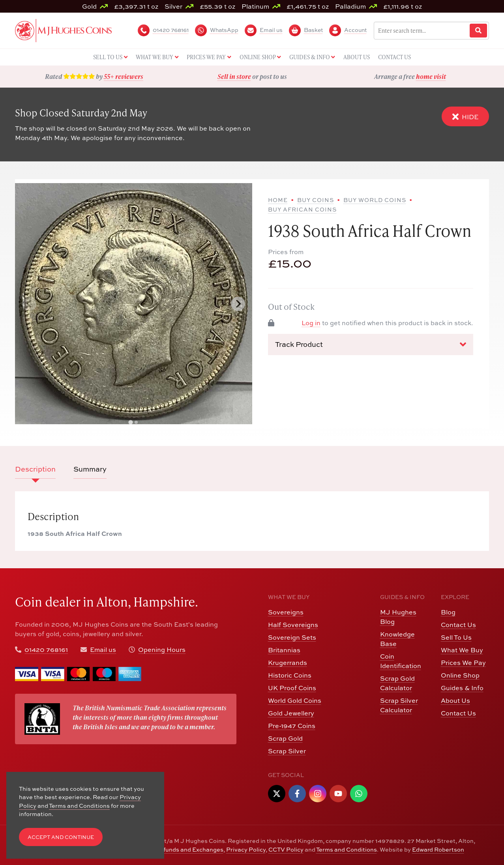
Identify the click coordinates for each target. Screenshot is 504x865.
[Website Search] (478, 31)
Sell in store (234, 76)
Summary (90, 469)
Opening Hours (162, 650)
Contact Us (458, 625)
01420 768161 (46, 650)
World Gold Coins (295, 700)
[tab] (131, 422)
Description (35, 469)
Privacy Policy (246, 849)
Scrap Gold (285, 738)
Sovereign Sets (292, 637)
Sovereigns (286, 612)
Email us (103, 650)
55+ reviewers (124, 76)
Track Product (371, 345)
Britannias (284, 650)
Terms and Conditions (347, 849)
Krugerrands (288, 663)
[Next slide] (238, 304)
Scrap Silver (287, 751)
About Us (455, 700)
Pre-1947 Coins (292, 726)
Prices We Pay (463, 663)
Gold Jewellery (291, 713)
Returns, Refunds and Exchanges (177, 849)
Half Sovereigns (293, 625)
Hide (465, 117)
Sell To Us (456, 637)
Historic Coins (290, 675)
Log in (311, 323)
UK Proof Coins (292, 688)
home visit (431, 76)
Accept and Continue (61, 837)
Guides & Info (462, 688)
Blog (448, 612)
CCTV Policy (286, 849)
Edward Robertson (438, 849)
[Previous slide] (29, 304)
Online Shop (460, 675)
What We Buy (462, 650)
